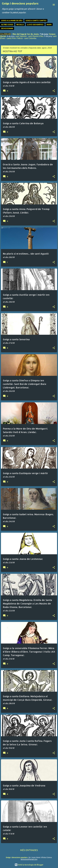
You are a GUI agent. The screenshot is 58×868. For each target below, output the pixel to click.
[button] (54, 91)
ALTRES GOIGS (7, 25)
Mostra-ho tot (13, 51)
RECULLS (20, 25)
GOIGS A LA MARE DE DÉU (12, 21)
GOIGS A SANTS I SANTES (36, 21)
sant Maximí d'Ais (36, 36)
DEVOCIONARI (7, 28)
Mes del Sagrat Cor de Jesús (26, 34)
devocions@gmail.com (29, 859)
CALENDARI (5, 34)
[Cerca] (49, 5)
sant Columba (30, 38)
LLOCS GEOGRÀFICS (35, 25)
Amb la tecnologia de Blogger (29, 865)
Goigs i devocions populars (20, 3)
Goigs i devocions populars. (17, 857)
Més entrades (29, 850)
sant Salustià (21, 36)
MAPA (49, 25)
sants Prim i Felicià (15, 38)
